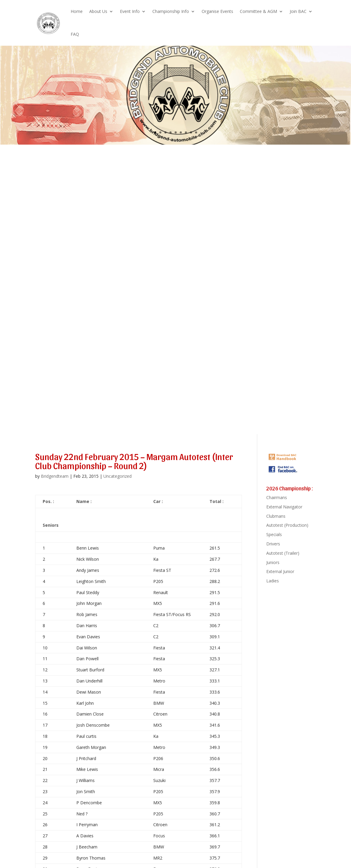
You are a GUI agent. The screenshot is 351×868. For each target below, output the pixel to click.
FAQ (75, 34)
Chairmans (277, 497)
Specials (274, 534)
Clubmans (276, 516)
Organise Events (217, 11)
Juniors (273, 562)
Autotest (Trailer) (283, 553)
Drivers (273, 544)
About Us (98, 11)
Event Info (130, 11)
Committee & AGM (258, 11)
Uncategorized (118, 476)
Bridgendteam (55, 476)
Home (77, 11)
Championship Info (171, 11)
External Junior (280, 571)
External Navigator (284, 507)
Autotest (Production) (287, 525)
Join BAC (298, 11)
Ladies (273, 581)
